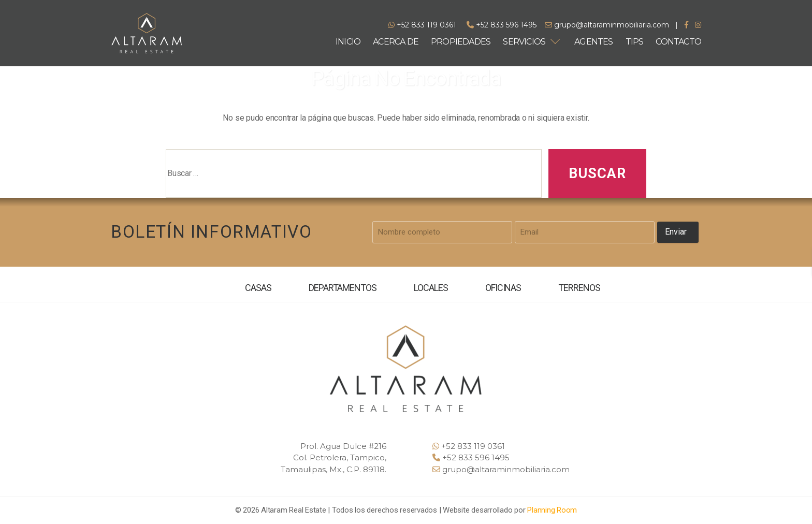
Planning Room (552, 510)
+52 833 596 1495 (502, 25)
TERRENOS (579, 288)
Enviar (676, 232)
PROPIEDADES (461, 42)
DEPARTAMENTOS (343, 288)
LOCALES (431, 288)
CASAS (258, 288)
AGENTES (593, 42)
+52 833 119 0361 (422, 25)
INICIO (348, 42)
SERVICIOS (524, 42)
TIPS (635, 42)
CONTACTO (678, 42)
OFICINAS (503, 288)
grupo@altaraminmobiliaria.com (607, 25)
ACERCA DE (396, 42)
